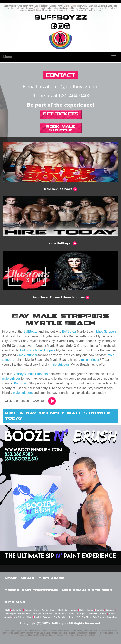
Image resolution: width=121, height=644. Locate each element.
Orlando (8, 617)
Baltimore (110, 610)
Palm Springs (99, 617)
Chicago (28, 610)
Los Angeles (81, 614)
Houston (74, 610)
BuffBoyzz (30, 332)
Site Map (15, 602)
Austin (45, 610)
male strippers (60, 364)
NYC (8, 610)
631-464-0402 (75, 96)
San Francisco (60, 617)
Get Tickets (61, 114)
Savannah (48, 617)
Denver (37, 610)
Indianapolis (60, 614)
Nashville (93, 614)
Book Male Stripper (61, 128)
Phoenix (103, 614)
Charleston (63, 610)
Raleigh (38, 617)
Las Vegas (37, 614)
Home (11, 578)
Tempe (71, 614)
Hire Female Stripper (87, 590)
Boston (90, 610)
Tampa (72, 617)
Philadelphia (10, 614)
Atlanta (53, 610)
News (28, 578)
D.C (78, 617)
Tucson (112, 614)
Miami (30, 617)
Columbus (112, 617)
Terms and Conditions (31, 590)
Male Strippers (106, 332)
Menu (8, 57)
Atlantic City (17, 610)
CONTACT (61, 75)
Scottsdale (48, 614)
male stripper (28, 355)
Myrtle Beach (24, 614)
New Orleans (20, 617)
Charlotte (99, 610)
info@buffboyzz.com (75, 87)
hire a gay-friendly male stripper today (58, 416)
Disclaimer (51, 578)
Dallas (82, 610)
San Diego (87, 617)
